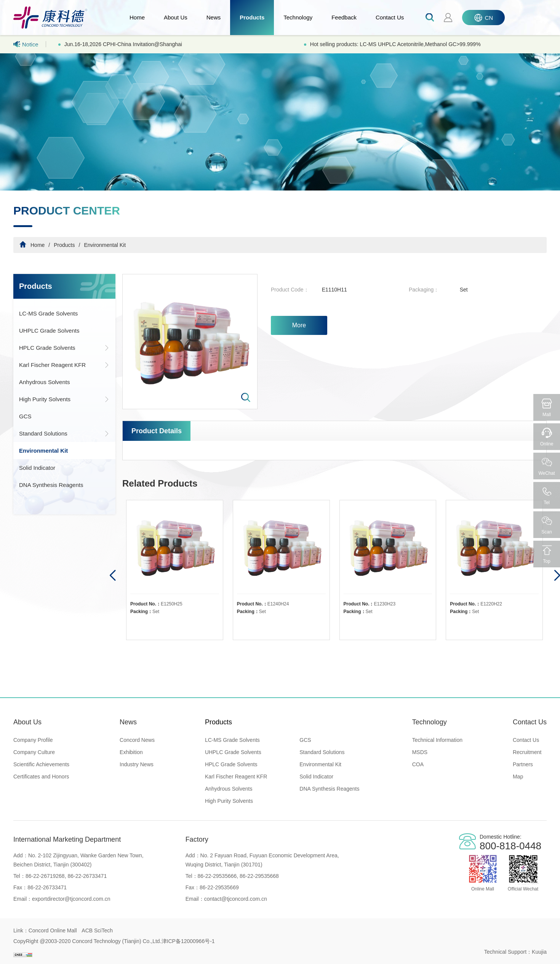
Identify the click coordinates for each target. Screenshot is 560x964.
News (214, 17)
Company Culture (34, 752)
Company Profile (33, 740)
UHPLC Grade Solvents (49, 331)
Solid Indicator (37, 468)
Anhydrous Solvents (44, 382)
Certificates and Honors (41, 777)
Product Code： (290, 290)
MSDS (420, 752)
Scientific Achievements (41, 764)
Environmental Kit (105, 245)
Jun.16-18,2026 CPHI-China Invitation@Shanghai (123, 44)
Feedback (344, 17)
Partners (523, 764)
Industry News (137, 764)
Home (137, 17)
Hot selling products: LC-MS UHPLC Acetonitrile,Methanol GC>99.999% (395, 44)
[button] (112, 576)
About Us (176, 17)
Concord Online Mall (53, 930)
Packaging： (424, 290)
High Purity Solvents (64, 399)
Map (518, 777)
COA (418, 764)
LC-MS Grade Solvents (48, 313)
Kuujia (539, 952)
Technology (298, 17)
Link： (21, 930)
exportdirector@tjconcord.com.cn (71, 899)
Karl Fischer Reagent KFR (64, 365)
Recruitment (527, 752)
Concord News (137, 740)
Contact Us (390, 17)
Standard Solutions (64, 433)
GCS (25, 416)
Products (252, 17)
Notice (26, 44)
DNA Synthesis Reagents (51, 485)
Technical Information (437, 740)
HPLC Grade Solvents (64, 348)
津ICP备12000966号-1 (188, 941)
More (299, 325)
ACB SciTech (97, 930)
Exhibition (131, 752)
